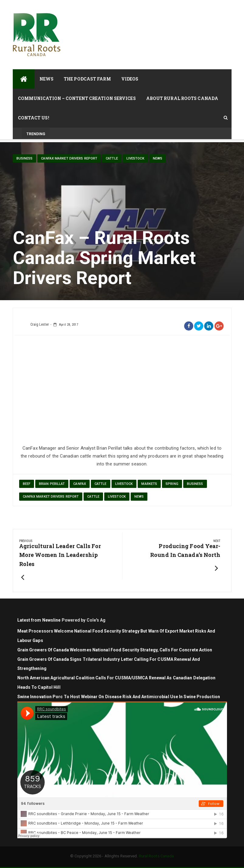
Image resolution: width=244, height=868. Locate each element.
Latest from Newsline (39, 620)
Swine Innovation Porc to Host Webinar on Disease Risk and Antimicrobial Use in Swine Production (119, 697)
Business (25, 158)
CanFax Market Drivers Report (69, 158)
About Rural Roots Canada (182, 98)
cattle (112, 158)
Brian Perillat (52, 484)
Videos (130, 79)
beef (27, 484)
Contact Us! (34, 118)
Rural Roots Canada (156, 856)
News (46, 79)
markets (149, 484)
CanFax (80, 484)
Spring (172, 484)
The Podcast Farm (87, 79)
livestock (135, 158)
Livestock (124, 484)
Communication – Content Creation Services (77, 98)
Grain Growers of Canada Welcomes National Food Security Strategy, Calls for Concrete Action (115, 650)
